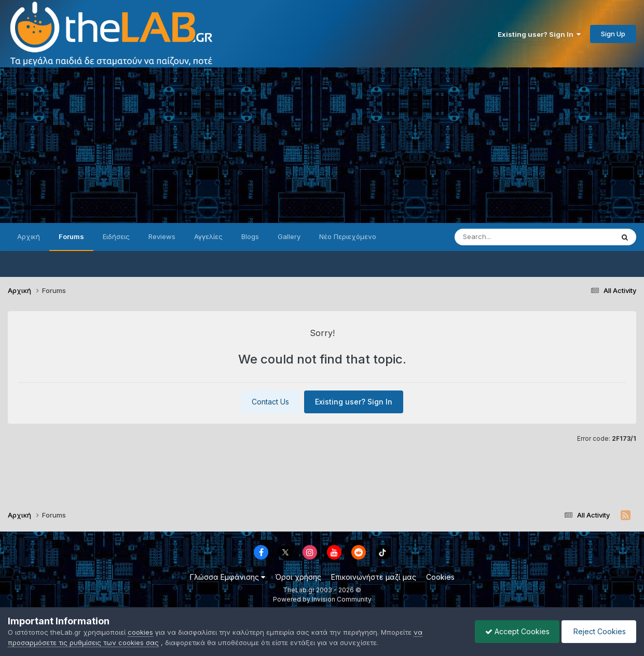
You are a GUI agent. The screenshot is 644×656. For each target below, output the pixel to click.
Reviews (162, 236)
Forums (71, 236)
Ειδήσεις (116, 236)
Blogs (250, 236)
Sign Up (613, 34)
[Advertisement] (322, 145)
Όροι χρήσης (298, 577)
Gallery (289, 236)
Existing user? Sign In (539, 34)
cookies (140, 632)
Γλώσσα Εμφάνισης (228, 577)
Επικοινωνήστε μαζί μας (374, 577)
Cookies (440, 577)
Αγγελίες (208, 236)
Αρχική (29, 236)
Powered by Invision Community (322, 599)
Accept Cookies (515, 631)
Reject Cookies (598, 631)
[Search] (513, 237)
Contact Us (270, 402)
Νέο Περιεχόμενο (348, 236)
